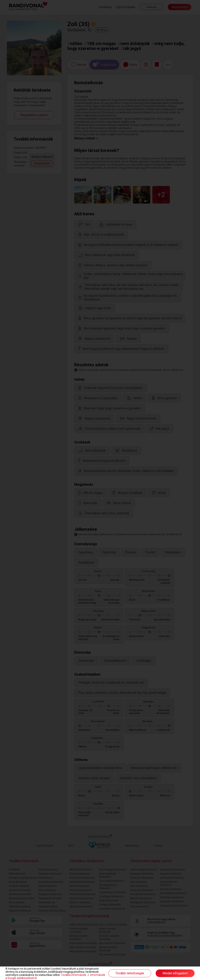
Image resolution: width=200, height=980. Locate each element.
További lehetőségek (130, 973)
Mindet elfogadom (175, 973)
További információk (74, 975)
